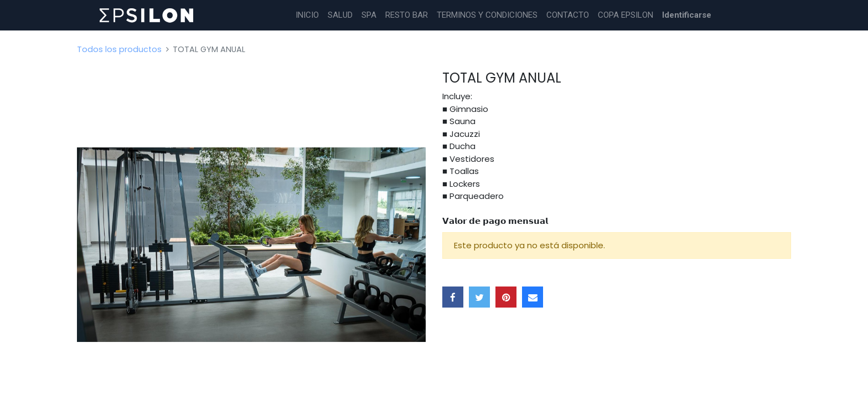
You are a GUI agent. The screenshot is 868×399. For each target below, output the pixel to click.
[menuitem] (307, 15)
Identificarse (687, 15)
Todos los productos (119, 49)
